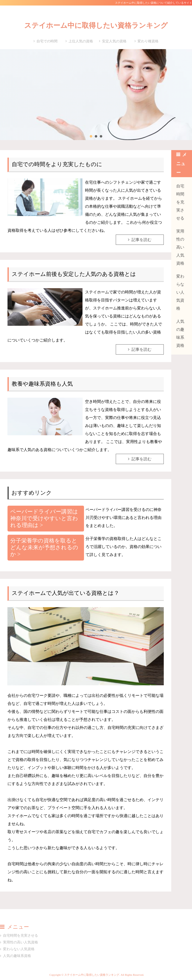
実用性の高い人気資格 (180, 247)
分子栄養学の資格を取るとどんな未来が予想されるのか (44, 547)
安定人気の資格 (114, 41)
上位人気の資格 (81, 41)
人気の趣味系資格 (180, 333)
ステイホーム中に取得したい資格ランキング (96, 25)
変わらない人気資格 (180, 292)
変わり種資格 (148, 41)
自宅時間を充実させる (180, 202)
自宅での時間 (47, 41)
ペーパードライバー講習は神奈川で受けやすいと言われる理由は (44, 518)
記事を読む (141, 240)
